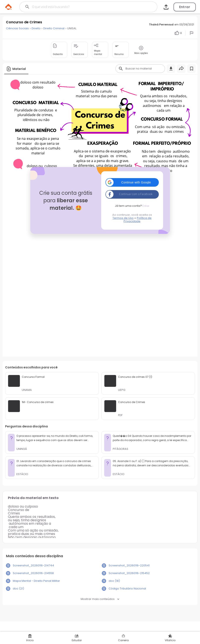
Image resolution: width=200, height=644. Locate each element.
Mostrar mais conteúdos (100, 599)
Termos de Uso (123, 218)
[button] (132, 182)
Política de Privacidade (138, 220)
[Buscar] (81, 7)
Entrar (185, 7)
